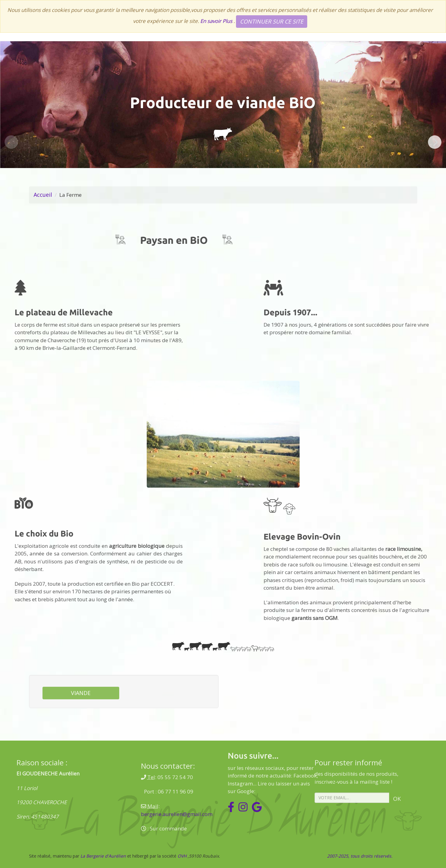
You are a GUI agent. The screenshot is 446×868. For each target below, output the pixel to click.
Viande (81, 712)
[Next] (435, 142)
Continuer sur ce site (272, 21)
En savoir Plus (217, 21)
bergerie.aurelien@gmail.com (234, 814)
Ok (339, 799)
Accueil (43, 195)
